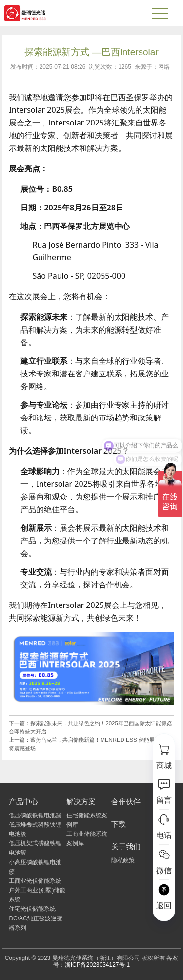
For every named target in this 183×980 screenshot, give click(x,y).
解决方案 (81, 802)
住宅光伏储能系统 (32, 909)
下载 (119, 824)
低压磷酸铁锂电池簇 (35, 815)
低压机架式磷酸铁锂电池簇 (35, 848)
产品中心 (23, 802)
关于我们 (126, 846)
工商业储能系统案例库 (87, 839)
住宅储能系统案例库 (87, 820)
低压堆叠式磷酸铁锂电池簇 (35, 829)
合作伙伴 (126, 802)
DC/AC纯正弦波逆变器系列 (35, 923)
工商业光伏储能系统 (35, 881)
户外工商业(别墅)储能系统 (37, 895)
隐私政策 (123, 860)
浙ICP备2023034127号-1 (97, 965)
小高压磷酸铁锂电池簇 (35, 867)
